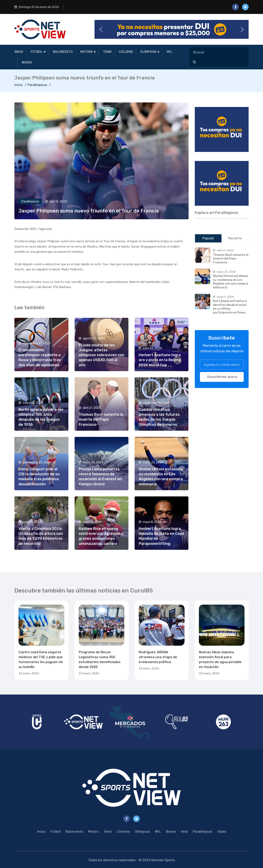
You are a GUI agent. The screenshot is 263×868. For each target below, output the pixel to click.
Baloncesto (63, 52)
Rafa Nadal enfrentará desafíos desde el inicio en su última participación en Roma (230, 307)
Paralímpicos (37, 85)
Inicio (19, 52)
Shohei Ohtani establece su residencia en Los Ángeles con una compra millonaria (231, 282)
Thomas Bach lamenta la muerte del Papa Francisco (101, 419)
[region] (222, 129)
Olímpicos (148, 52)
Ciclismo (126, 52)
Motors (86, 52)
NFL (170, 52)
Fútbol (36, 52)
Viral (184, 832)
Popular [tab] (208, 238)
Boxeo (27, 62)
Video (222, 832)
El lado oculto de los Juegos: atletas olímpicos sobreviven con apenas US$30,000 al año (102, 355)
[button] (172, 29)
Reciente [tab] (235, 238)
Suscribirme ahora (222, 377)
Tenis (107, 52)
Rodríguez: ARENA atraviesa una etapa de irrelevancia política (158, 657)
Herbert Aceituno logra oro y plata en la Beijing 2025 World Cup (160, 360)
